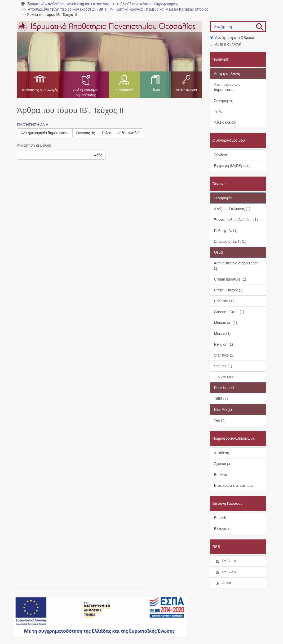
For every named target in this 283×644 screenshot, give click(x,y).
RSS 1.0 (225, 561)
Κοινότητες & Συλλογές (40, 90)
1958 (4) (221, 399)
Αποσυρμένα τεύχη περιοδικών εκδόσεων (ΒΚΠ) (68, 9)
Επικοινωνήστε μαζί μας (234, 485)
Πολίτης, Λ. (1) (226, 231)
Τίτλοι (155, 90)
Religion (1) (224, 344)
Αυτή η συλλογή (226, 44)
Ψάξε (98, 155)
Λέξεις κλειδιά (186, 90)
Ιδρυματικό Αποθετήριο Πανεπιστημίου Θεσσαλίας (68, 4)
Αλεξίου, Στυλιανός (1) (232, 209)
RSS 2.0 (225, 572)
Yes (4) (220, 420)
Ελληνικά (222, 529)
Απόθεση (222, 453)
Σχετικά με (223, 464)
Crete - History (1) (229, 290)
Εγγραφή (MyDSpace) (232, 166)
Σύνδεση (221, 155)
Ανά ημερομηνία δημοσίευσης (86, 92)
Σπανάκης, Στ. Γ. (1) (230, 241)
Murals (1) (222, 334)
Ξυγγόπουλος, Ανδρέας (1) (236, 220)
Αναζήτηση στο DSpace (232, 38)
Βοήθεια (221, 475)
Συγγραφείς (124, 90)
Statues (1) (223, 366)
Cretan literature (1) (230, 279)
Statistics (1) (224, 355)
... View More (225, 377)
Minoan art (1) (226, 323)
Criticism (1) (224, 301)
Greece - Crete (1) (229, 312)
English (220, 518)
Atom (223, 583)
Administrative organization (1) (236, 266)
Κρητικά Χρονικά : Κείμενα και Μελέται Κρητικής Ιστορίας (162, 9)
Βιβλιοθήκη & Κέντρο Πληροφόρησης (148, 4)
